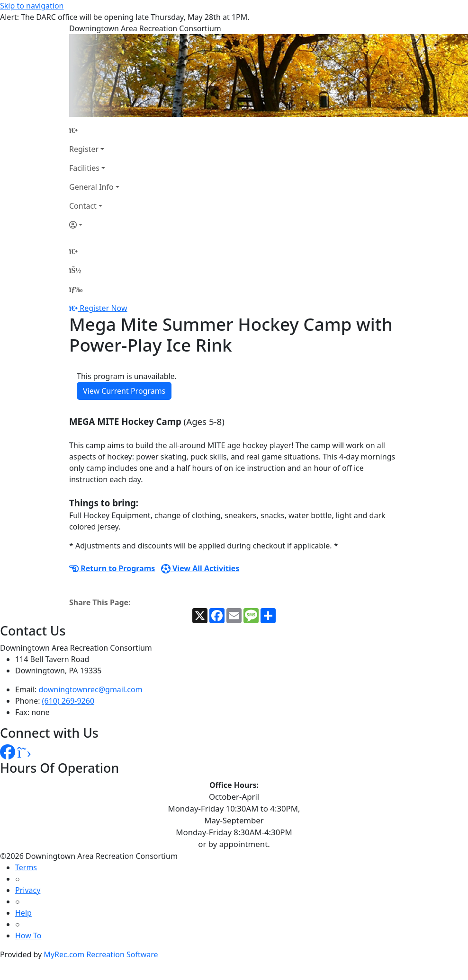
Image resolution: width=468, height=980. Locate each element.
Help (23, 913)
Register (84, 149)
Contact (83, 206)
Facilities (84, 168)
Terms (26, 867)
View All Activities (200, 568)
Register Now (103, 308)
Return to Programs (112, 568)
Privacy (28, 890)
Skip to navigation (32, 6)
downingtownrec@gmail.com (91, 689)
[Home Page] (94, 130)
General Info (91, 187)
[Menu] (76, 289)
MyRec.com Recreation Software (101, 954)
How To (28, 936)
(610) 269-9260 (68, 701)
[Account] (94, 225)
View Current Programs (124, 391)
